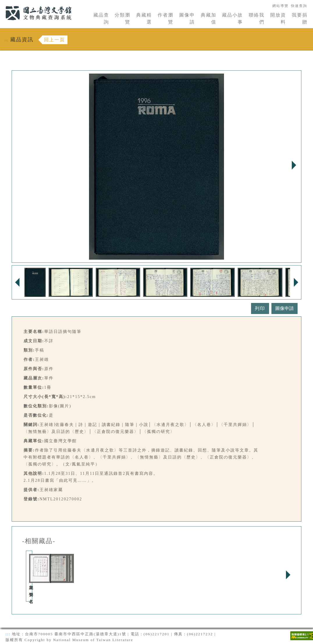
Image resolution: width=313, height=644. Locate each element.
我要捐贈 (300, 18)
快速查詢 (299, 6)
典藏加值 (209, 18)
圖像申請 (187, 18)
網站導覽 (280, 6)
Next (294, 165)
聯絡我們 (257, 18)
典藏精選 (144, 18)
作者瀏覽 (166, 18)
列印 (260, 308)
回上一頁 (54, 40)
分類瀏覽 (122, 18)
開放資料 (278, 18)
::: (2, 3)
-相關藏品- (39, 541)
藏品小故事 (232, 18)
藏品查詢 (101, 18)
